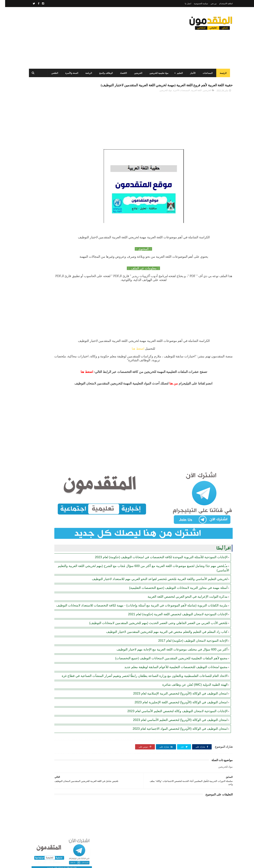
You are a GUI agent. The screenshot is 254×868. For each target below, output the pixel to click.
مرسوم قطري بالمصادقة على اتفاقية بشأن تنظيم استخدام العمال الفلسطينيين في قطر (48, 200)
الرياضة (86, 73)
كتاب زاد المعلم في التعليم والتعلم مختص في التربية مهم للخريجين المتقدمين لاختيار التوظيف (162, 642)
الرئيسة (221, 73)
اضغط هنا (155, 356)
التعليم (177, 73)
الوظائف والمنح (103, 73)
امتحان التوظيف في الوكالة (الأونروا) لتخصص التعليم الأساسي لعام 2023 (175, 734)
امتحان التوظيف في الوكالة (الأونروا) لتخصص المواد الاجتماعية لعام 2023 (175, 743)
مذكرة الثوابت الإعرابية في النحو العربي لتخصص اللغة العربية (182, 598)
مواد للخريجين (161, 98)
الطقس (52, 73)
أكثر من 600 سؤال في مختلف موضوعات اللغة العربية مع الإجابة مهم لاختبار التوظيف (167, 660)
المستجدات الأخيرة (176, 98)
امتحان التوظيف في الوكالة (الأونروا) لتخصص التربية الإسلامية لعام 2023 (175, 708)
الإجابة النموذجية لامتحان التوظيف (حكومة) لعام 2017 (188, 651)
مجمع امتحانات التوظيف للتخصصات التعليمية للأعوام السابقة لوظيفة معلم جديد (171, 677)
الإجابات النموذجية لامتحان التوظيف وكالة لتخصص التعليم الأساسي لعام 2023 (172, 726)
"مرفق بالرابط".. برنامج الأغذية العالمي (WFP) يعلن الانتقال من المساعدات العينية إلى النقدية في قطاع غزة (48, 216)
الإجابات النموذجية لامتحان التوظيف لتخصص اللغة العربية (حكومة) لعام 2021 (173, 620)
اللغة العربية (191, 98)
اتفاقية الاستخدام (221, 4)
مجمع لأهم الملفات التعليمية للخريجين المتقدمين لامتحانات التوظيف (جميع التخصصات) (166, 668)
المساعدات (205, 73)
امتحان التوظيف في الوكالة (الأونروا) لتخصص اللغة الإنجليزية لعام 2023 (176, 717)
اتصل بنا (183, 4)
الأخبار (190, 73)
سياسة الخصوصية (196, 4)
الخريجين (136, 73)
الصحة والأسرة (69, 73)
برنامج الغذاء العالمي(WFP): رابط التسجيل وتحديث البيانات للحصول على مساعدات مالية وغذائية (49, 136)
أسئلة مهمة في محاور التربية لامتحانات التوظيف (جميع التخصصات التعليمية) (173, 590)
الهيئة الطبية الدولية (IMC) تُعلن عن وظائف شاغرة (190, 699)
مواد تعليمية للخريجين (156, 73)
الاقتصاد (121, 73)
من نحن (209, 4)
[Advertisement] (91, 38)
